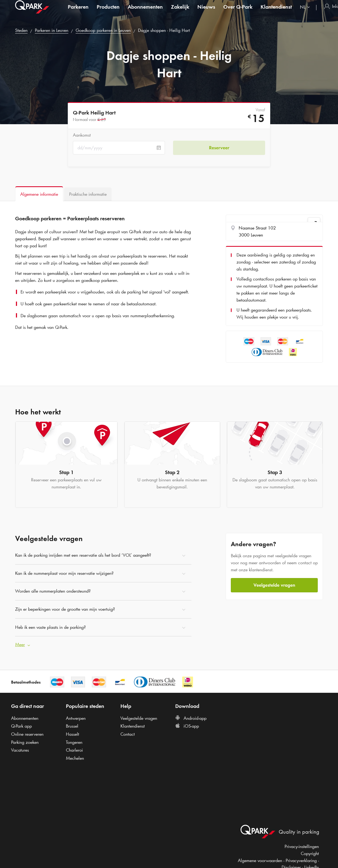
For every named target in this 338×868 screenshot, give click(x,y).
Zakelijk (180, 12)
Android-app (191, 718)
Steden (21, 30)
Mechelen (75, 758)
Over (238, 12)
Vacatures (20, 750)
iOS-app (187, 726)
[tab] (39, 194)
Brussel (72, 726)
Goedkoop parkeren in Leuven (103, 30)
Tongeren (74, 742)
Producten (108, 12)
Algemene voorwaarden (260, 860)
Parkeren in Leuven (52, 30)
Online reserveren (27, 734)
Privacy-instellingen (302, 846)
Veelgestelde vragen (274, 585)
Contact (128, 734)
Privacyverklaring (301, 860)
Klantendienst (276, 12)
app (21, 726)
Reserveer (219, 148)
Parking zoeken (25, 742)
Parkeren (78, 12)
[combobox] (306, 13)
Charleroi (74, 750)
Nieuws (206, 12)
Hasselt (72, 734)
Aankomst (82, 135)
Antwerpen (76, 718)
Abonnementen (145, 12)
